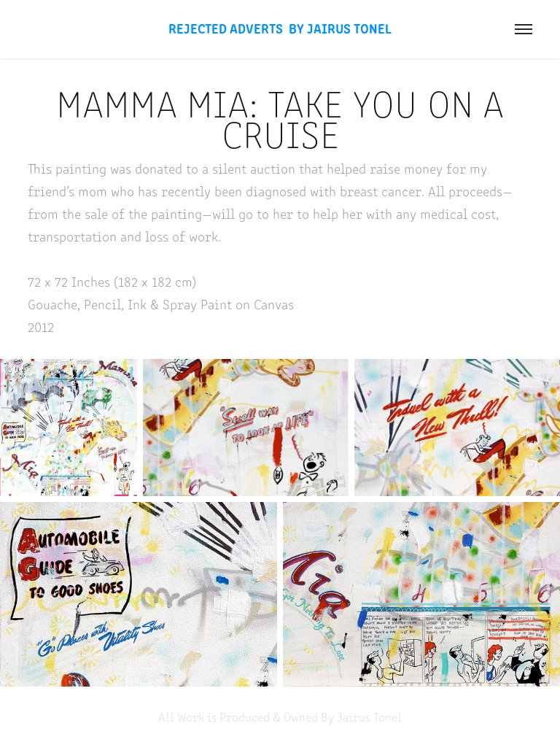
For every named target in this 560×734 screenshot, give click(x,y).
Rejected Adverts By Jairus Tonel (280, 28)
